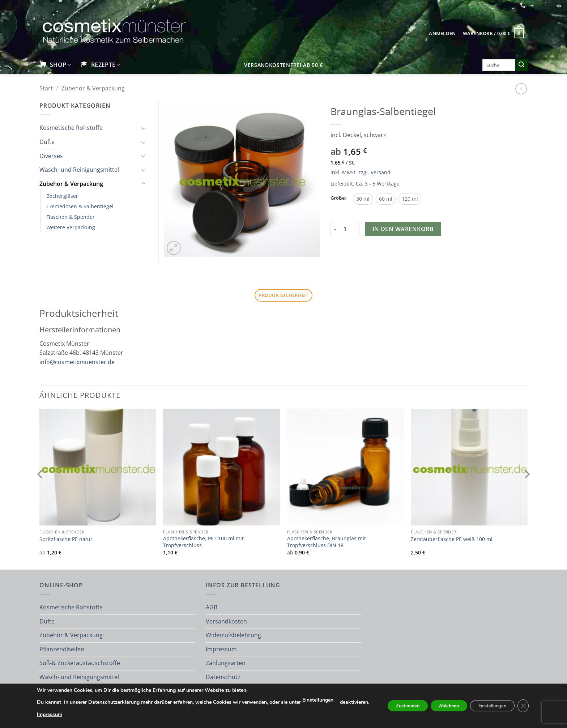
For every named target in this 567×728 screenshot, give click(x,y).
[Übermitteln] (521, 65)
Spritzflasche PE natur (66, 539)
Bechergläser (62, 196)
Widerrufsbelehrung (233, 635)
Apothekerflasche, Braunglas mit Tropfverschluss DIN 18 (327, 542)
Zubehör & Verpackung (93, 88)
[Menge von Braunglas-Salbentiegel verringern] (335, 229)
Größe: (338, 198)
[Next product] (521, 89)
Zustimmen (399, 703)
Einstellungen (306, 693)
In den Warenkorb (403, 229)
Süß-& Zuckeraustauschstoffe (80, 663)
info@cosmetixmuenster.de (77, 362)
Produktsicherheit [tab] (283, 295)
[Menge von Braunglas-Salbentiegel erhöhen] (355, 229)
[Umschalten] (143, 128)
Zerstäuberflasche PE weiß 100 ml (452, 539)
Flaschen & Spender (71, 217)
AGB (212, 607)
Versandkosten (226, 621)
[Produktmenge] (345, 229)
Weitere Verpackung (71, 227)
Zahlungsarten (226, 663)
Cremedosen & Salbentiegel (80, 206)
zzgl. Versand (374, 172)
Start (46, 88)
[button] (442, 33)
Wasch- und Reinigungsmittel (79, 170)
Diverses (51, 156)
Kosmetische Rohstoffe (71, 128)
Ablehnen (447, 703)
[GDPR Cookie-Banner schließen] (534, 703)
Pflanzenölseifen (62, 649)
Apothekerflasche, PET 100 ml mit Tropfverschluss (203, 542)
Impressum (221, 649)
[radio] (363, 199)
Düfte (47, 142)
